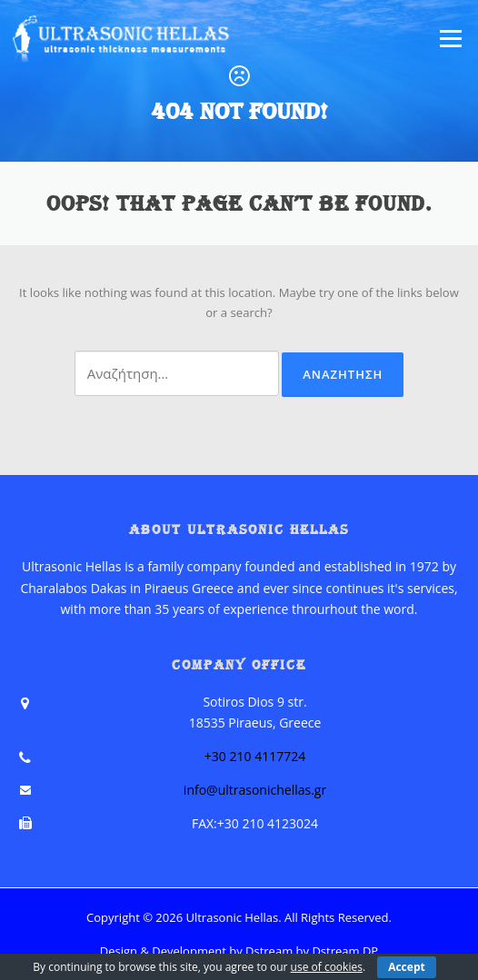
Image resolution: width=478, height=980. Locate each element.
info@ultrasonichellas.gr (255, 790)
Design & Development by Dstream (196, 951)
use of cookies (327, 967)
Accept (407, 967)
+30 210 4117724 (255, 756)
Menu (450, 38)
